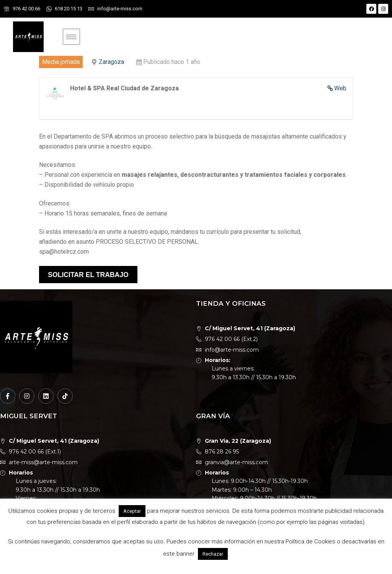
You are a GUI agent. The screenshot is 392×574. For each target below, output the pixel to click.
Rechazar (213, 554)
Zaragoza (111, 62)
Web (340, 88)
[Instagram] (27, 396)
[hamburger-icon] (71, 37)
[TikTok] (65, 396)
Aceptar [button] (132, 511)
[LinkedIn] (46, 396)
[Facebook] (8, 396)
